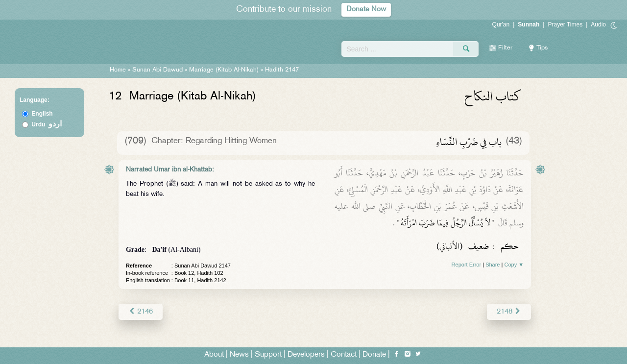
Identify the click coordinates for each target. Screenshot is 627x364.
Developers (306, 355)
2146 (140, 311)
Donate (374, 355)
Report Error (467, 265)
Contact (344, 355)
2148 (509, 311)
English (42, 114)
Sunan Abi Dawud (157, 70)
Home (118, 70)
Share (493, 265)
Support (268, 355)
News (239, 355)
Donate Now (366, 10)
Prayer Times (565, 24)
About (214, 355)
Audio (598, 24)
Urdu (47, 124)
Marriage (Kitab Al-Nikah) (224, 70)
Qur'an (501, 24)
